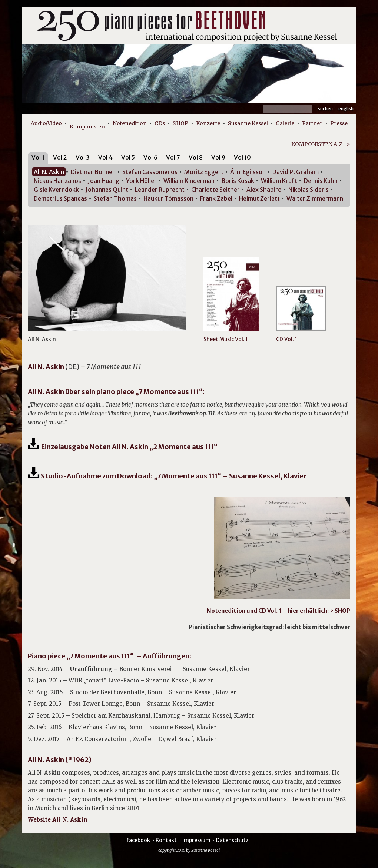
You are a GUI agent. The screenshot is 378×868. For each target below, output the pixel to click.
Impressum (196, 840)
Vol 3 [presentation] (83, 157)
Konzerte (208, 123)
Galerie (285, 123)
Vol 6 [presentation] (150, 157)
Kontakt (166, 840)
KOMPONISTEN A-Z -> (321, 144)
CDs (160, 123)
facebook (138, 840)
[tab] (38, 159)
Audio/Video (46, 123)
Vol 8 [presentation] (196, 157)
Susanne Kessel (248, 123)
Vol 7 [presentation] (173, 157)
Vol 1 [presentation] (38, 157)
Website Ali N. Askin (58, 820)
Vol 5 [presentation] (128, 157)
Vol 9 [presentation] (218, 157)
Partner (312, 123)
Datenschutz (232, 840)
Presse (339, 123)
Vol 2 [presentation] (60, 157)
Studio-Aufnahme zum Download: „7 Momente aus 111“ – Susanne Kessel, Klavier (167, 476)
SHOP (180, 123)
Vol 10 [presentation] (242, 157)
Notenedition (130, 123)
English (346, 109)
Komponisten (87, 127)
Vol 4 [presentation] (105, 157)
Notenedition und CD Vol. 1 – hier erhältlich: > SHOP (278, 611)
